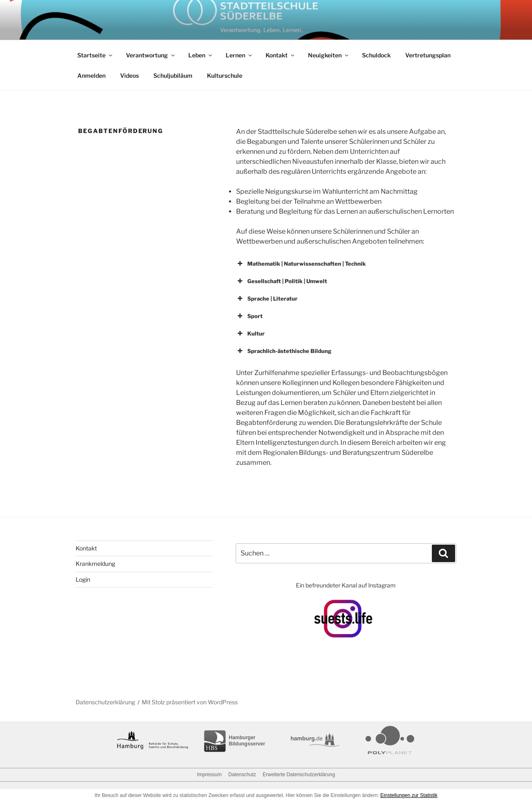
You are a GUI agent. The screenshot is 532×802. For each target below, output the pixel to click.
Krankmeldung (95, 564)
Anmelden (91, 75)
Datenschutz (242, 775)
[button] (345, 264)
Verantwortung (151, 55)
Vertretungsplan (428, 55)
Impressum (209, 775)
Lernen (239, 55)
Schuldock (376, 55)
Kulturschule (225, 75)
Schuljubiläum (173, 75)
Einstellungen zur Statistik (409, 795)
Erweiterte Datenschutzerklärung (299, 775)
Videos (129, 75)
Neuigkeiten (329, 55)
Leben (201, 55)
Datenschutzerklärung (105, 702)
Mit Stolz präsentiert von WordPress (190, 702)
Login (83, 579)
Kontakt (281, 55)
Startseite (95, 55)
